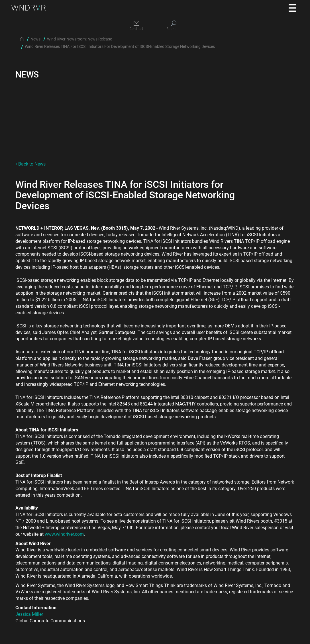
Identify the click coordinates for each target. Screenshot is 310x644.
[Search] (174, 26)
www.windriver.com (64, 534)
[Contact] (136, 26)
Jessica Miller (29, 614)
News (35, 39)
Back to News (30, 164)
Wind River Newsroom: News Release (79, 39)
